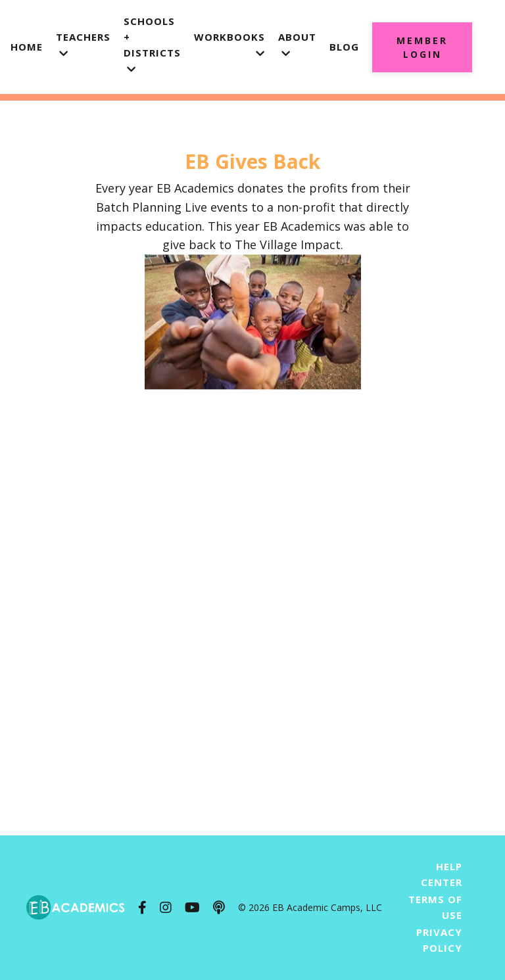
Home (27, 47)
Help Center (442, 874)
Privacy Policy (439, 940)
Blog (344, 47)
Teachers (83, 44)
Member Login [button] (422, 47)
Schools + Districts (152, 44)
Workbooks (229, 44)
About (297, 44)
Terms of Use (435, 907)
